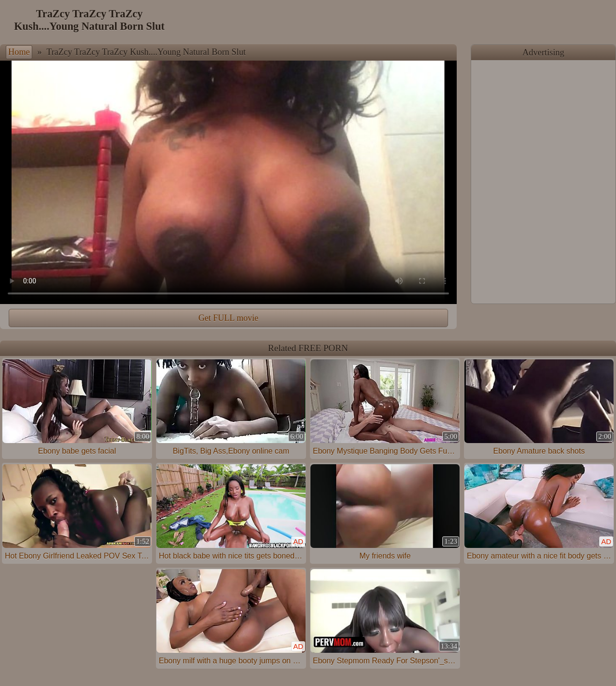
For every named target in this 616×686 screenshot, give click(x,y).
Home (19, 52)
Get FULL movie (228, 318)
